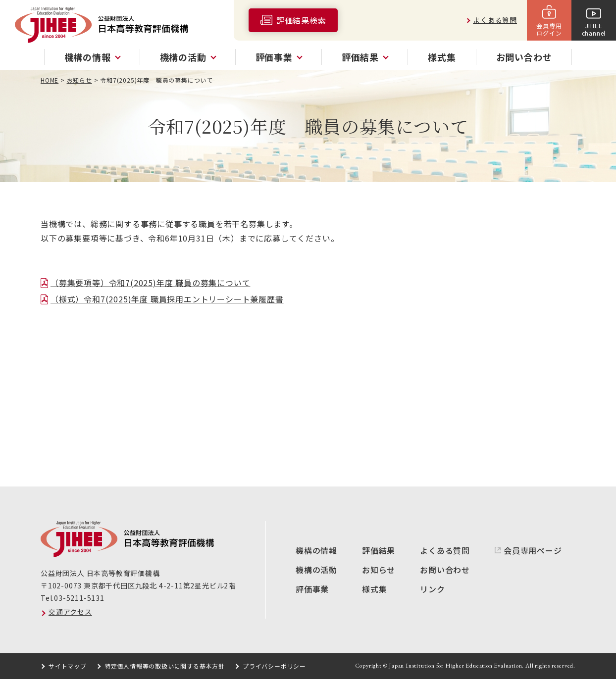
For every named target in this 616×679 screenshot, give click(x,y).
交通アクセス (70, 612)
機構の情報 (316, 550)
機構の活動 (316, 570)
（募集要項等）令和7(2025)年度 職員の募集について (150, 283)
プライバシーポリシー (274, 666)
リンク (432, 589)
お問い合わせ (524, 57)
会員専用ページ (533, 550)
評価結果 (379, 550)
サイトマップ (68, 666)
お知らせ (79, 80)
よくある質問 (495, 20)
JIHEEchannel (594, 29)
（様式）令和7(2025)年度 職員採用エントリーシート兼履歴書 (167, 299)
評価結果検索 (301, 20)
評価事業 (312, 589)
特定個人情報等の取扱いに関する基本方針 (165, 666)
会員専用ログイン (549, 29)
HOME (50, 80)
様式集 (442, 57)
